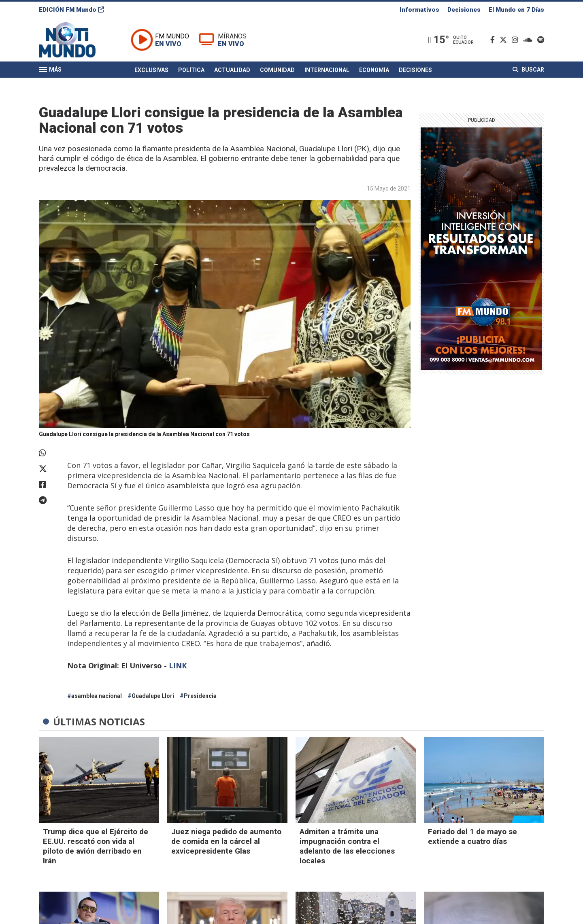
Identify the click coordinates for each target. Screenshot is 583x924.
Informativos (419, 10)
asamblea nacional (97, 696)
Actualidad (232, 70)
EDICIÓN (71, 10)
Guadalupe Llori (153, 696)
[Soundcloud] (529, 40)
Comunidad (277, 70)
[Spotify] (541, 40)
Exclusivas (151, 70)
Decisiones (464, 10)
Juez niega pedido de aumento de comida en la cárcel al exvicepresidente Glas (226, 841)
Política (191, 70)
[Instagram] (517, 40)
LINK (178, 665)
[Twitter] (505, 40)
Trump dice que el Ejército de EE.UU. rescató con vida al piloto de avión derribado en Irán (96, 846)
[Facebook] (494, 40)
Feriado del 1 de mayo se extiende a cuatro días (472, 836)
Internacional (327, 70)
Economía (374, 70)
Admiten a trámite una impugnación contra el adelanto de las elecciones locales (347, 846)
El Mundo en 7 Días (516, 10)
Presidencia (200, 696)
